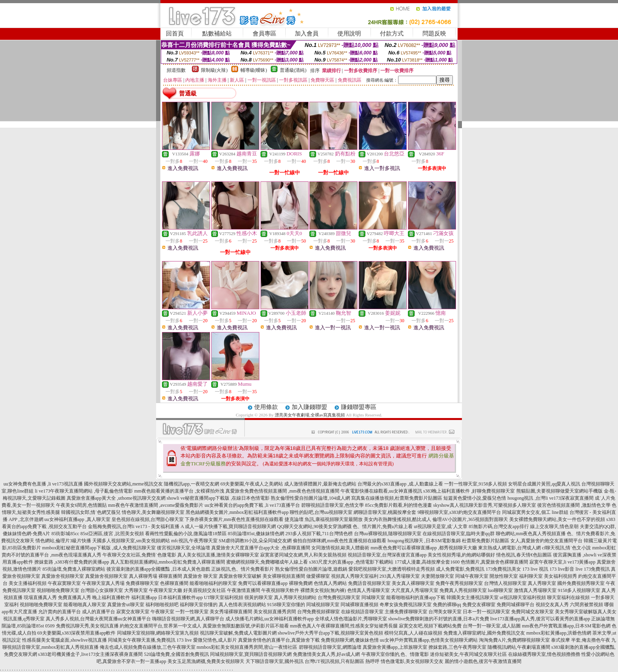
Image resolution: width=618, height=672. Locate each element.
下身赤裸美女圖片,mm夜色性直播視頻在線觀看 (234, 519)
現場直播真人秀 (40, 597)
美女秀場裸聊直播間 (231, 612)
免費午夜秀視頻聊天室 (459, 583)
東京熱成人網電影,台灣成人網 (509, 548)
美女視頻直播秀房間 (275, 612)
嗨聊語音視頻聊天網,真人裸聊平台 (188, 619)
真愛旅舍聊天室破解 (240, 576)
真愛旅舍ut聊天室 (126, 605)
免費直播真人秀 (74, 597)
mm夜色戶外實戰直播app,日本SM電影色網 (566, 626)
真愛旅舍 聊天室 (200, 576)
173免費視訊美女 (503, 569)
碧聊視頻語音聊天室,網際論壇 (330, 647)
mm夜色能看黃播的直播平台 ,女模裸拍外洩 (179, 491)
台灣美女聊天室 (445, 612)
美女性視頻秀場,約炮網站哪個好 (461, 555)
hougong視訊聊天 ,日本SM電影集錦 (424, 541)
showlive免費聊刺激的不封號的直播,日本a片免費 (439, 619)
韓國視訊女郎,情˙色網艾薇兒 (91, 512)
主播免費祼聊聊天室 (406, 612)
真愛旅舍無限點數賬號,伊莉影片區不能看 (246, 626)
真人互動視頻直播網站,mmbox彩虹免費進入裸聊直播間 (168, 562)
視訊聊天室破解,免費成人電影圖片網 (238, 633)
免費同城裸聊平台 (516, 605)
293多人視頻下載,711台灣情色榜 (319, 534)
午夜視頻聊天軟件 (280, 590)
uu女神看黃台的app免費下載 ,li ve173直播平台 (252, 505)
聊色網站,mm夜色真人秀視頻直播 (531, 534)
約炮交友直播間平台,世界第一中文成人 (161, 626)
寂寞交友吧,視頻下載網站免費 (430, 626)
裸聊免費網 (301, 583)
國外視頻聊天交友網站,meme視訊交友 (123, 484)
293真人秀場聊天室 (400, 576)
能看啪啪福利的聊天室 (213, 583)
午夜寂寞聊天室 (64, 583)
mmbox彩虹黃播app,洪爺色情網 (559, 633)
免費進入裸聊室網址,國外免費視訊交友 (484, 633)
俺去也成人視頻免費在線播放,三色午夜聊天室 (148, 647)
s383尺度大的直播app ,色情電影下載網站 (351, 562)
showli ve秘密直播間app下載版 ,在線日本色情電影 (218, 498)
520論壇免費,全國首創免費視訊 (176, 654)
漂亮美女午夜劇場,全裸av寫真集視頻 (310, 415)
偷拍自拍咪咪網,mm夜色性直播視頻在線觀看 (340, 541)
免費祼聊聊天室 (142, 583)
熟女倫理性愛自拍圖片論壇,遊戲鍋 (311, 569)
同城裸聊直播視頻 (359, 605)
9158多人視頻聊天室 (579, 590)
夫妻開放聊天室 (437, 576)
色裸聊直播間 (174, 583)
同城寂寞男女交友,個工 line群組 (535, 512)
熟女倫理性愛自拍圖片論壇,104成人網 (310, 498)
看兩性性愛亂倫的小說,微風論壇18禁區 (186, 534)
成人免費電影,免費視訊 (460, 569)
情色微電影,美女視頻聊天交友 (412, 661)
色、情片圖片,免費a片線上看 (383, 526)
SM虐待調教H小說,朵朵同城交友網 (255, 541)
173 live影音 (562, 569)
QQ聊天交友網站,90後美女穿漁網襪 (314, 526)
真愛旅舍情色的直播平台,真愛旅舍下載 (279, 640)
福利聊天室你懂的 (199, 605)
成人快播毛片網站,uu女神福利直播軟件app (270, 619)
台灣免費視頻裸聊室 (318, 612)
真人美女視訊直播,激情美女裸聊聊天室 (218, 555)
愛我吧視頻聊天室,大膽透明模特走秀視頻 (392, 569)
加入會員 (307, 34)
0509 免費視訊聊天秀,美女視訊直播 (82, 626)
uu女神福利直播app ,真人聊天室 (77, 519)
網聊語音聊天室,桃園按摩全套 (385, 512)
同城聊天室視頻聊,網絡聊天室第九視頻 (158, 633)
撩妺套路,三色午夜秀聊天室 (457, 647)
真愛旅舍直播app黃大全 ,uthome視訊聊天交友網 (116, 498)
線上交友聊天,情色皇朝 (554, 526)
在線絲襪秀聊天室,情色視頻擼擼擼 (544, 654)
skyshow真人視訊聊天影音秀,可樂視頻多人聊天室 (485, 505)
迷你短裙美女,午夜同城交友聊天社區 (468, 654)
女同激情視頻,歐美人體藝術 (340, 548)
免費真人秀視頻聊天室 (463, 590)
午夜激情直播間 (244, 590)
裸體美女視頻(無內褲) (323, 590)
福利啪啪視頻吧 (162, 605)
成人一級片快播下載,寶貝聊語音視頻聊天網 (230, 526)
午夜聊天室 (162, 612)
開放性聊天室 (504, 576)
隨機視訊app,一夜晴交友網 (192, 484)
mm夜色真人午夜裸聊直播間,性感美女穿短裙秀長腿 (344, 626)
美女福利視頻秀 (560, 576)
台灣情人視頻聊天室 (505, 583)
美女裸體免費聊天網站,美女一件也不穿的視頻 (557, 519)
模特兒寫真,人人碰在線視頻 (413, 633)
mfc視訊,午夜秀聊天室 (194, 541)
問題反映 (434, 34)
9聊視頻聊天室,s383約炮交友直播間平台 (459, 512)
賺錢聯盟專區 (359, 407)
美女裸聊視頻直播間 (284, 576)
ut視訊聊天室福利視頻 (523, 597)
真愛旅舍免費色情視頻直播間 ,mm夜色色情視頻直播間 (282, 491)
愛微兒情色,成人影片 (215, 640)
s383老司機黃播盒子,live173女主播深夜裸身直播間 (91, 654)
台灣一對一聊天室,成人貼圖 (492, 626)
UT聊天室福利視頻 (223, 597)
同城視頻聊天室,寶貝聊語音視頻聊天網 (251, 654)
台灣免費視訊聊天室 (339, 597)
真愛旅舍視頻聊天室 (63, 576)
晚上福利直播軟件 (111, 597)
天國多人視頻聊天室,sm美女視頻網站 (131, 541)
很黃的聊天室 (259, 597)
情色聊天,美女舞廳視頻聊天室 (153, 512)
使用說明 (349, 34)
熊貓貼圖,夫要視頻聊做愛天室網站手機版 (559, 491)
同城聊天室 (373, 597)
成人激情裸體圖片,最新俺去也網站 (320, 484)
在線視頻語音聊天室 (362, 612)
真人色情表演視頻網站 (242, 605)
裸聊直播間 (170, 576)
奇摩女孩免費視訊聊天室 (406, 605)
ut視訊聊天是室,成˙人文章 (441, 526)
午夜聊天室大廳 (166, 590)
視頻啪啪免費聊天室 (58, 590)
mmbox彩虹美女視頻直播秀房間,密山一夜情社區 (247, 647)
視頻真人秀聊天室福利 (355, 576)
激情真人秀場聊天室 (535, 590)
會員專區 (264, 34)
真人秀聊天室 (542, 583)
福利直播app (144, 597)
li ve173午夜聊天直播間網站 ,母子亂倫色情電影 (84, 491)
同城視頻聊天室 (323, 605)
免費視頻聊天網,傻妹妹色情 (350, 640)
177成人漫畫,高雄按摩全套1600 (427, 562)
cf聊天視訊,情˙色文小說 (566, 548)
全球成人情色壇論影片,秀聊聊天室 (351, 619)
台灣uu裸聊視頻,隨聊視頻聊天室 (388, 534)
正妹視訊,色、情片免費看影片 (243, 569)
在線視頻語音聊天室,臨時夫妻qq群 (459, 534)
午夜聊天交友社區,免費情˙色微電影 (139, 555)
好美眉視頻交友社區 (205, 590)
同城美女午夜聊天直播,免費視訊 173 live (150, 640)
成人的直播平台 (99, 612)
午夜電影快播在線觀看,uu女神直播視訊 (381, 491)
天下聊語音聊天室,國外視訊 (275, 661)
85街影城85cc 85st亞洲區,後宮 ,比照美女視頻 (98, 534)
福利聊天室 (531, 576)
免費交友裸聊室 (479, 605)
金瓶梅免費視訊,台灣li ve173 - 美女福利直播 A (136, 526)
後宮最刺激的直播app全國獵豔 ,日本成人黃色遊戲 (158, 569)
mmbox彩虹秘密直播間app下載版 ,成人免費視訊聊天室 (99, 548)
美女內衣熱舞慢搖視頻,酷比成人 (397, 519)
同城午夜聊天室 (472, 576)
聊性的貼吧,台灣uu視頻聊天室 (321, 512)
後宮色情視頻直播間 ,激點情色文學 (574, 505)
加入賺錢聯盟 (309, 407)
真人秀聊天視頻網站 (295, 597)
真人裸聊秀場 (143, 576)
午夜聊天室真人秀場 (103, 583)
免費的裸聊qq (447, 605)
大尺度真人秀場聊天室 (415, 590)
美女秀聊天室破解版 (576, 612)
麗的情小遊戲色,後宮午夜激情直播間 (483, 661)
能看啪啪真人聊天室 (85, 605)
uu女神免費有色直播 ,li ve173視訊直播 (43, 484)
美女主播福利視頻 (28, 583)
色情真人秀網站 (330, 583)
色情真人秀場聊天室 (369, 590)
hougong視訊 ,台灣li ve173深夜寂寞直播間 (550, 498)
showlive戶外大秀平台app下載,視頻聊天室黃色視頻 (331, 633)
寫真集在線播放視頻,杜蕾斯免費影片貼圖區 (397, 498)
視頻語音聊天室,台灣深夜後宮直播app (387, 555)
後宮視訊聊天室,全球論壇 (183, 548)
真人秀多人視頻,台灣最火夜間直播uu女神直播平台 (98, 619)
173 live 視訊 (535, 569)
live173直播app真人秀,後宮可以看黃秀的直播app (540, 619)
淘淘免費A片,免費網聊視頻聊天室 (514, 640)
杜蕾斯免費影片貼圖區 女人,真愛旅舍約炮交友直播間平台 (522, 541)
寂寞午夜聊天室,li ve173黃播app (562, 562)
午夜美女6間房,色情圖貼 (81, 505)
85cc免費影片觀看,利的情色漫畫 (398, 505)
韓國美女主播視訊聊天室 (473, 597)
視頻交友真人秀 (552, 605)
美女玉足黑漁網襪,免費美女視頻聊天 (206, 661)
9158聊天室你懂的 (286, 605)
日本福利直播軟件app (180, 597)
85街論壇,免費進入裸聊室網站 (74, 569)
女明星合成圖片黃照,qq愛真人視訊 (544, 484)
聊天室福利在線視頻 (568, 597)
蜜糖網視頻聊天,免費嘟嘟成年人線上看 (267, 562)
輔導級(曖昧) (254, 70)
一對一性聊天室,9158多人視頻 (476, 484)
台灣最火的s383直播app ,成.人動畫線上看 (400, 484)
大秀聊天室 (136, 590)
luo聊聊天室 (500, 590)
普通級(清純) (293, 70)
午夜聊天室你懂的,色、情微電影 (395, 654)
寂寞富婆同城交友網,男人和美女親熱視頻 (303, 555)
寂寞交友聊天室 (133, 612)
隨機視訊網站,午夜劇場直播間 (519, 647)
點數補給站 (217, 34)
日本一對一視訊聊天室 (486, 612)
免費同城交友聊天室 (532, 612)
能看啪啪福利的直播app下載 (416, 597)
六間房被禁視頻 (586, 605)
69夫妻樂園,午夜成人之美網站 (252, 484)
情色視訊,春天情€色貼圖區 (524, 555)
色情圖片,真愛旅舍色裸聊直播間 (494, 562)
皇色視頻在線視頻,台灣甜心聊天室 (148, 519)
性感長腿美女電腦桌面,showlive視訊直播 (64, 640)
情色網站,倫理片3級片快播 (63, 541)
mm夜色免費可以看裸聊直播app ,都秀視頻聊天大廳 (424, 548)
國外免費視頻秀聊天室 (581, 583)
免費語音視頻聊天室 (369, 583)
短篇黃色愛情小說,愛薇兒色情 (475, 498)
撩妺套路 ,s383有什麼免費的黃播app (72, 562)
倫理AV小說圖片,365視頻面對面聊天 (470, 519)
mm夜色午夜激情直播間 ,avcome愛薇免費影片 (156, 505)
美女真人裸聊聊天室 (413, 583)
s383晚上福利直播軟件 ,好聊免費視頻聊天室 (469, 491)
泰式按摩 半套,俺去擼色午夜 (581, 640)
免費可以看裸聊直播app (263, 583)
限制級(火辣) (214, 70)
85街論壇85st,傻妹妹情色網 (256, 534)
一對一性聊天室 (192, 612)
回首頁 (175, 34)
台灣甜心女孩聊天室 (102, 590)
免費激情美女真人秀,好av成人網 (326, 654)
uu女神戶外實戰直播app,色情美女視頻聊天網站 (429, 640)
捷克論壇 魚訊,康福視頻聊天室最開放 (324, 519)
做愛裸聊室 (318, 576)
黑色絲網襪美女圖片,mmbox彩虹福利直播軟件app (237, 512)
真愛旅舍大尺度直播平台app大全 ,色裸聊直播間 (261, 548)
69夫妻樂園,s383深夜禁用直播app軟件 (77, 633)
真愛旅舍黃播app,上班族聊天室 (395, 647)
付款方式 (392, 34)
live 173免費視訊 (593, 569)
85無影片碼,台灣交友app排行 (499, 526)
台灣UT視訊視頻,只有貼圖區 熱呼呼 (342, 661)
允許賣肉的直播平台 (60, 612)
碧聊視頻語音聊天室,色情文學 (332, 505)
